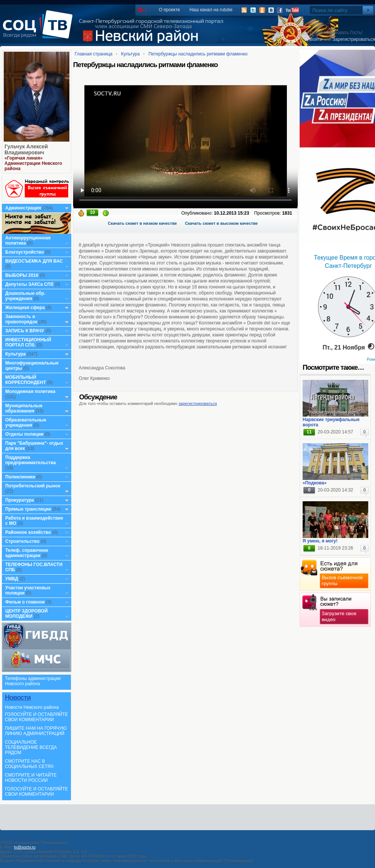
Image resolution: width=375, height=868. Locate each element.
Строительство (22, 541)
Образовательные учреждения (26, 423)
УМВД (12, 579)
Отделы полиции (24, 434)
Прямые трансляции (28, 509)
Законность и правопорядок (21, 319)
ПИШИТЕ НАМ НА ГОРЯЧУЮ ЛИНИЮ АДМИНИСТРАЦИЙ (36, 731)
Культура (15, 354)
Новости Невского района (32, 707)
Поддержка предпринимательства (31, 460)
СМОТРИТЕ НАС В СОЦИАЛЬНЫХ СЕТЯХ (29, 764)
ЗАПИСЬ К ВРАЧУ (25, 331)
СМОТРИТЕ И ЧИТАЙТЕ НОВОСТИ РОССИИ (31, 778)
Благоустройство (25, 252)
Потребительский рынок (33, 486)
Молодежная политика (30, 391)
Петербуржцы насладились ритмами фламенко (198, 54)
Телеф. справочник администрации (27, 553)
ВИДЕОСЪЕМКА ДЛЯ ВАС (34, 261)
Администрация (23, 208)
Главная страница (94, 54)
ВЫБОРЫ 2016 (22, 275)
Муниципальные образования (24, 408)
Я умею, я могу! (320, 541)
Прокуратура (20, 500)
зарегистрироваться (198, 403)
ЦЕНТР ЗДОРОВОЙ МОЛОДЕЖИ (26, 614)
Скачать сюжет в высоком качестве (221, 223)
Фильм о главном (25, 602)
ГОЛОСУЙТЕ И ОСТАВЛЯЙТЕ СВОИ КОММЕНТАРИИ (36, 717)
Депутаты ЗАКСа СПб (29, 284)
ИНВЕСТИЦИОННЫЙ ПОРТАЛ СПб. (28, 342)
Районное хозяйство (28, 532)
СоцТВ (40, 30)
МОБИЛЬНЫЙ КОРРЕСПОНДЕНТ (26, 380)
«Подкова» (315, 483)
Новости (18, 698)
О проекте (169, 10)
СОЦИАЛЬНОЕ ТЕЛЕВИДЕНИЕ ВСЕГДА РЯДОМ (31, 747)
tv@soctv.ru (25, 847)
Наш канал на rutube (211, 10)
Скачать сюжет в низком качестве (142, 223)
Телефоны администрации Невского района (33, 681)
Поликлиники (20, 477)
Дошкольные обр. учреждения (25, 296)
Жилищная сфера (25, 308)
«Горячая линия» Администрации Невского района (33, 163)
